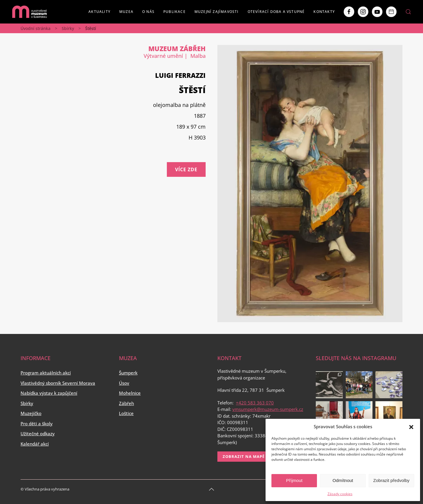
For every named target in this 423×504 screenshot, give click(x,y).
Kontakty (324, 12)
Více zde (186, 169)
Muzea (126, 12)
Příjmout (294, 480)
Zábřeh (126, 403)
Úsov (124, 383)
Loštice (126, 413)
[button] (411, 426)
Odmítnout (343, 480)
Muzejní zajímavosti (217, 12)
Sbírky (68, 28)
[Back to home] (29, 12)
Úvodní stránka (36, 28)
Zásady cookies (340, 494)
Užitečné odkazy (38, 434)
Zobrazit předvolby (391, 480)
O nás (148, 12)
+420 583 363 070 (255, 403)
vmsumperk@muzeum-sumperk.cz (268, 409)
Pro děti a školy (37, 424)
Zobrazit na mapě (244, 456)
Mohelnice (130, 393)
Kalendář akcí (35, 444)
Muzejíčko (31, 413)
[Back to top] (211, 489)
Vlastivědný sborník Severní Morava (58, 383)
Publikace (174, 12)
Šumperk (128, 373)
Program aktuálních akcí (46, 373)
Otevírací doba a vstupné (276, 12)
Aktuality (99, 12)
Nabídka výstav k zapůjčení (49, 393)
